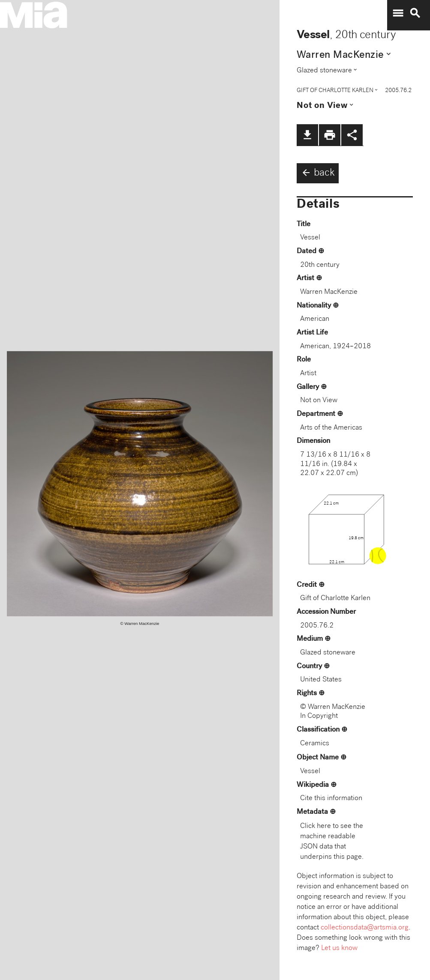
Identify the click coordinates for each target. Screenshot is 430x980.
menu (398, 13)
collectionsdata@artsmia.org (365, 928)
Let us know (339, 949)
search (415, 13)
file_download (307, 135)
